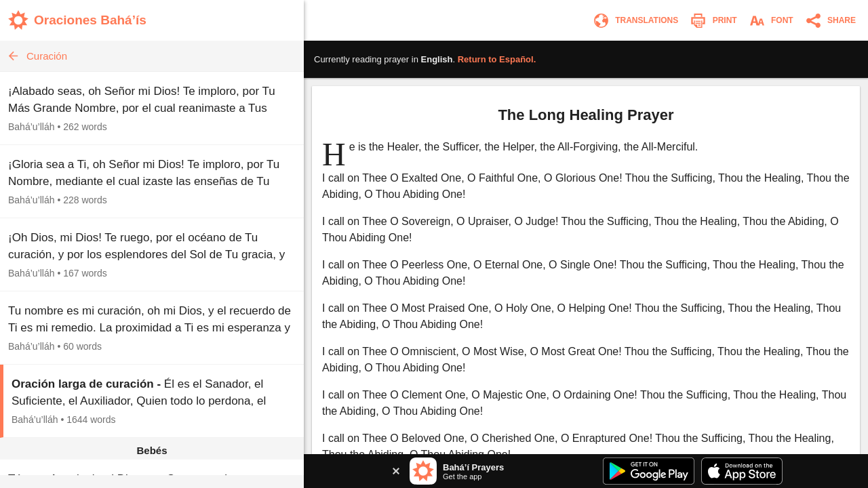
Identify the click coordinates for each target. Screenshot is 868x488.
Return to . (497, 59)
